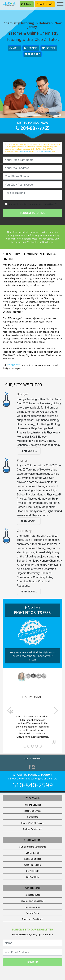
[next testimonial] (56, 711)
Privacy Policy (25, 151)
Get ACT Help (32, 871)
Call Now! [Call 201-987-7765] (27, 4)
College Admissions (32, 829)
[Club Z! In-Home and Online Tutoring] (9, 4)
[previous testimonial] (9, 711)
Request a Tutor (32, 895)
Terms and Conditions (44, 151)
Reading (31, 48)
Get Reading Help (32, 859)
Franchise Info (45, 4)
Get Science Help (32, 865)
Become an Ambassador (32, 901)
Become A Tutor (32, 907)
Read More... (29, 451)
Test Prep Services (33, 811)
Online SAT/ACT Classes (32, 823)
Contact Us (32, 817)
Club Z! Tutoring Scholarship (32, 847)
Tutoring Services (33, 805)
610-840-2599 (33, 785)
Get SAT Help (32, 877)
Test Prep (32, 54)
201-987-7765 (33, 128)
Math (14, 48)
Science (49, 48)
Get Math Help (32, 853)
